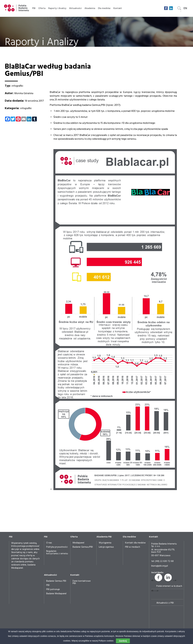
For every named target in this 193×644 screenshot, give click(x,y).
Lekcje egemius (106, 547)
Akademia (90, 8)
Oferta (42, 8)
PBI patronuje (53, 589)
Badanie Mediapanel (56, 594)
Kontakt (118, 8)
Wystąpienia (105, 543)
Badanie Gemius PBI (56, 581)
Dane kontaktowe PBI (82, 582)
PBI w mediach (133, 547)
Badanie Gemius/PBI (83, 547)
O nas (49, 543)
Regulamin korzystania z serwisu (57, 552)
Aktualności (75, 8)
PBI (34, 8)
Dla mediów (104, 8)
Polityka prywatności (57, 547)
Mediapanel (78, 543)
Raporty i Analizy (57, 8)
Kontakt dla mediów (135, 543)
